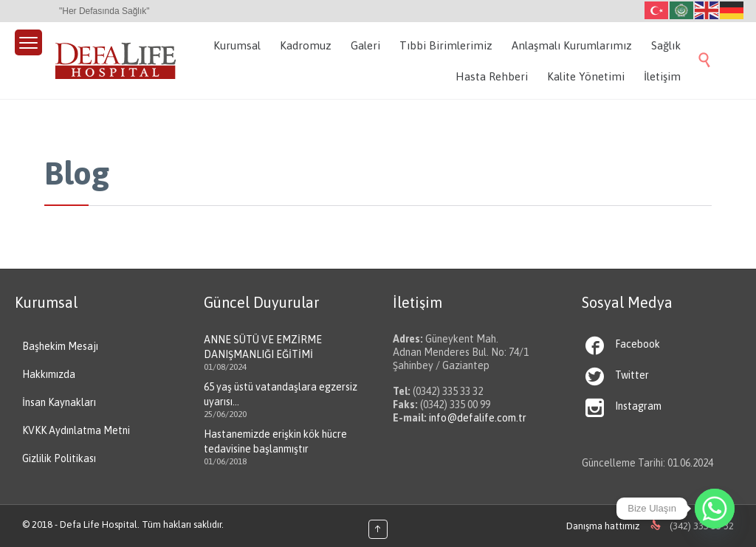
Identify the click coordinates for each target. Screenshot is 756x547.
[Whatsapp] (715, 509)
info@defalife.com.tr (478, 418)
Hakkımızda (49, 374)
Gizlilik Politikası (59, 458)
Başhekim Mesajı (60, 346)
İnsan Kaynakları (59, 402)
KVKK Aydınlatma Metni (76, 430)
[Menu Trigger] (28, 42)
